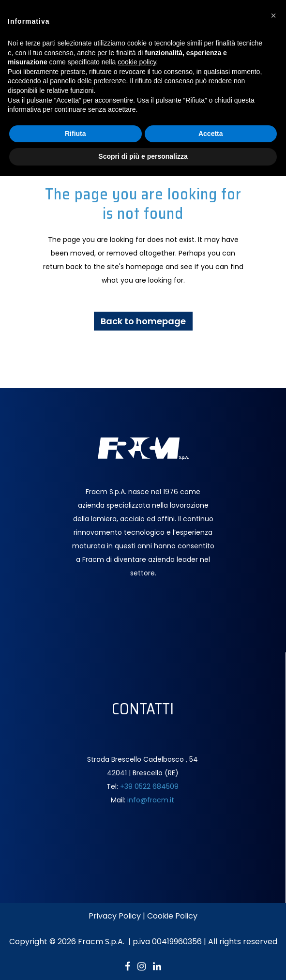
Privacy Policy (115, 916)
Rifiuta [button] (75, 134)
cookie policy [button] (137, 62)
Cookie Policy (172, 916)
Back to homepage (143, 321)
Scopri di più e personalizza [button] (143, 156)
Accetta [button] (211, 134)
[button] (273, 15)
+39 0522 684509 (149, 786)
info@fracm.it (151, 800)
